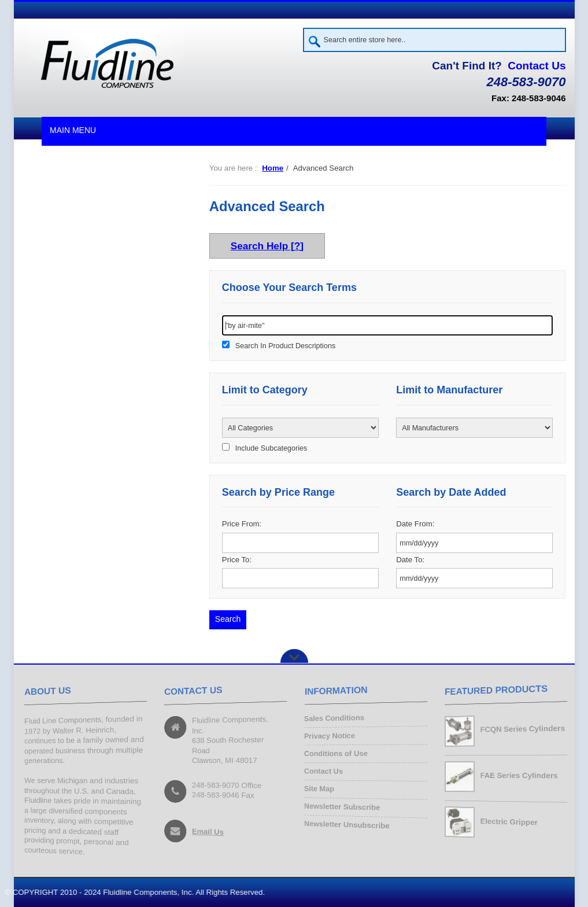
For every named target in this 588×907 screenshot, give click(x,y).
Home (273, 168)
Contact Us (537, 66)
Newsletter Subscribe (342, 807)
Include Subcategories (271, 448)
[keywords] (388, 325)
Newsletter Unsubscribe (347, 824)
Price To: (237, 560)
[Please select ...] (300, 428)
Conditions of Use (336, 753)
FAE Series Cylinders (519, 776)
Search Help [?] (267, 246)
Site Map (319, 789)
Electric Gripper (509, 822)
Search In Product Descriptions (285, 346)
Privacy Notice (330, 736)
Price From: (242, 524)
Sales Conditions (334, 719)
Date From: (415, 524)
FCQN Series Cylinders (522, 729)
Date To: (410, 560)
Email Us (208, 832)
